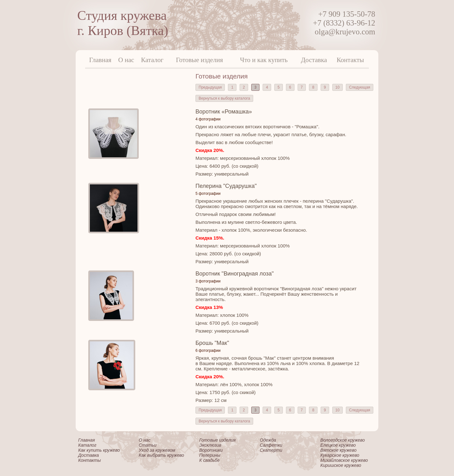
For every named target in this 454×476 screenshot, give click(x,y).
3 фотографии (208, 281)
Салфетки (271, 445)
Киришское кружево (341, 465)
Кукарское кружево (340, 455)
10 (338, 87)
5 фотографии (208, 194)
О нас (126, 60)
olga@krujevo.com (345, 32)
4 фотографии (208, 119)
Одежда (268, 440)
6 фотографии (208, 351)
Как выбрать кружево (161, 455)
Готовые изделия (199, 60)
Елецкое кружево (338, 445)
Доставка (314, 60)
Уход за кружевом (157, 450)
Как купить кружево (99, 450)
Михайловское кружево (344, 460)
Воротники (211, 450)
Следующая (360, 87)
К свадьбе (210, 460)
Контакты (350, 60)
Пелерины (210, 455)
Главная (100, 60)
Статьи (148, 445)
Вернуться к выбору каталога (224, 98)
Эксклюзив (210, 445)
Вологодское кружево (343, 440)
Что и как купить (264, 60)
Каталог (152, 60)
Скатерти (271, 450)
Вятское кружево (338, 450)
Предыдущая (210, 87)
